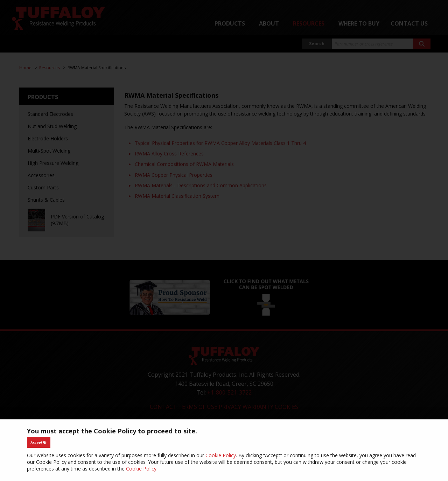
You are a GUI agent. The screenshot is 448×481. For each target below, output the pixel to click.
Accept (38, 442)
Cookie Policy (221, 455)
